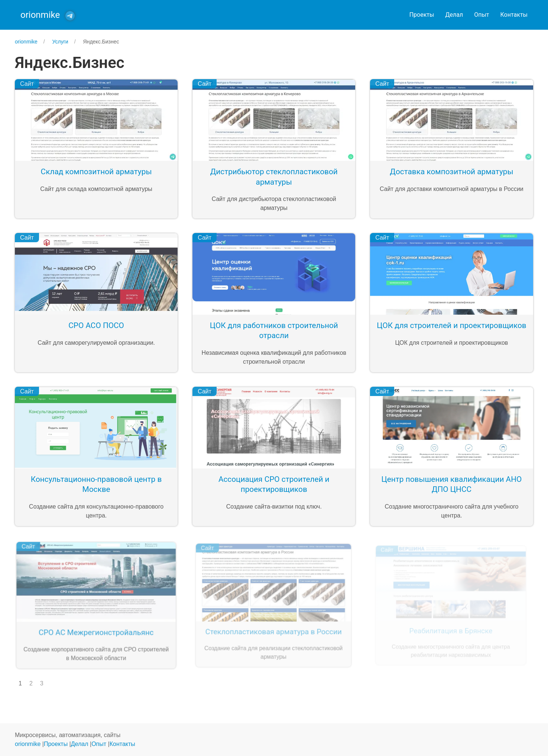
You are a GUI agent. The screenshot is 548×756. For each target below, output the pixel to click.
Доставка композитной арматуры (451, 172)
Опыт (481, 15)
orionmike (28, 744)
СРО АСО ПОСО (96, 325)
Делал (454, 15)
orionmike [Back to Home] (40, 15)
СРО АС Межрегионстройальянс (96, 632)
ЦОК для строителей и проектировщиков (451, 325)
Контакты (514, 15)
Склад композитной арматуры (96, 172)
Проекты (422, 15)
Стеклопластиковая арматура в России (273, 630)
